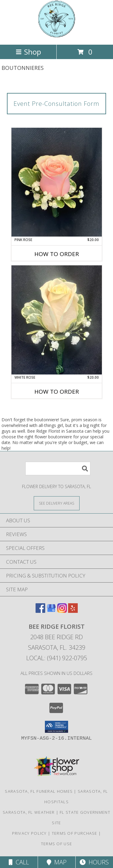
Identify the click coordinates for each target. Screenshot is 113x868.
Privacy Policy (29, 833)
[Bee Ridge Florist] (57, 36)
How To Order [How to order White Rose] (57, 392)
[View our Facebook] (40, 611)
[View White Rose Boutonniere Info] (57, 320)
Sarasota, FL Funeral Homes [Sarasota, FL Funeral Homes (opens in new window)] (39, 791)
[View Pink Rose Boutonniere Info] (57, 182)
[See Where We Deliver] (57, 503)
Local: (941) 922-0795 (57, 658)
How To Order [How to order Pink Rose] (57, 254)
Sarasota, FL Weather (29, 812)
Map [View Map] (57, 862)
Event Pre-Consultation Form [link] (56, 104)
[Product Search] (58, 468)
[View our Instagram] (62, 611)
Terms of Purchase (75, 833)
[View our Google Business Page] (51, 611)
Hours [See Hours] (94, 862)
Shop (28, 52)
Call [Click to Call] (19, 862)
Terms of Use (57, 844)
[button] (56, 727)
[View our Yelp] (73, 611)
